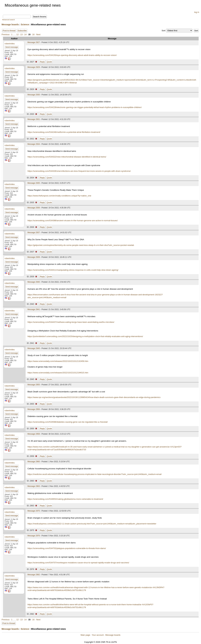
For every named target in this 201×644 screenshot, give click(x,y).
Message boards (10, 24)
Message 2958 (34, 434)
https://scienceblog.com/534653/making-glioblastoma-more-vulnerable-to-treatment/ (65, 499)
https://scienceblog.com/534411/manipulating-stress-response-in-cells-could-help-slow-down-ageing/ (73, 270)
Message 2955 (34, 385)
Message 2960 (34, 462)
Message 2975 (34, 511)
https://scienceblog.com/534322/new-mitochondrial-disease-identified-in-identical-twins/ (67, 157)
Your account (98, 635)
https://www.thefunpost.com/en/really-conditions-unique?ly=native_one (59, 196)
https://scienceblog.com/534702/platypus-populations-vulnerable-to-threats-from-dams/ (67, 548)
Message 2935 (34, 183)
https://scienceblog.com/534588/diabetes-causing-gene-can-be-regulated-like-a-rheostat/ (68, 422)
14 (25, 34)
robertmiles (10, 44)
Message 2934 (34, 144)
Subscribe (22, 31)
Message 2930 (34, 95)
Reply (42, 62)
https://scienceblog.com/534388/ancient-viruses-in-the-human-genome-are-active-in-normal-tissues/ (73, 221)
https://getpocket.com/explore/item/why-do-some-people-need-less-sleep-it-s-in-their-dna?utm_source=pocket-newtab (81, 245)
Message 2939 (34, 257)
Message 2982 (34, 575)
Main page (85, 635)
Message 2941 (34, 309)
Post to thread (9, 31)
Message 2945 (34, 348)
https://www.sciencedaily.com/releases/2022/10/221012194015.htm (58, 373)
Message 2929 (34, 67)
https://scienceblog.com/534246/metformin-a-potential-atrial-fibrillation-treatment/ (64, 132)
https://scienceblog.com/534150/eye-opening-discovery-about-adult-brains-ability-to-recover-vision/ (72, 55)
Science (25, 24)
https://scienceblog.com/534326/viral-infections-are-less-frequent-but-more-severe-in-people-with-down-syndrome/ (79, 171)
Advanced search (8, 20)
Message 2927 (34, 42)
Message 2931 (34, 119)
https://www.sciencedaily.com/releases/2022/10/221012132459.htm (58, 361)
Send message (12, 47)
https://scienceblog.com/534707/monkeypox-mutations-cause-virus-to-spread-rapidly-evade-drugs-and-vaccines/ (78, 563)
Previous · (6, 34)
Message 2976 (34, 536)
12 (17, 34)
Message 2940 (34, 282)
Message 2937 (34, 233)
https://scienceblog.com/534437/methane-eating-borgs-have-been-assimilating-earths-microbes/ (71, 322)
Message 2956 (34, 409)
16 (33, 34)
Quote (49, 62)
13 (21, 34)
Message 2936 (34, 208)
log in (197, 12)
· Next (38, 34)
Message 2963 (34, 486)
